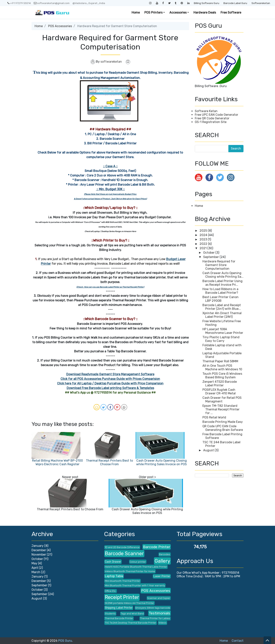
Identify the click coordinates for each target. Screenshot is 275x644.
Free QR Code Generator (212, 118)
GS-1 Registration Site (211, 122)
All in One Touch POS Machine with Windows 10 (222, 367)
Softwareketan (261, 3)
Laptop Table (114, 576)
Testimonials (159, 613)
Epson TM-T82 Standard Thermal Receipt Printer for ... (221, 409)
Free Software (231, 13)
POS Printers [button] (153, 13)
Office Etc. (111, 591)
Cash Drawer (113, 562)
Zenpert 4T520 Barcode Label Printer (220, 383)
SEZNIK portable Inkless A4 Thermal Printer (129, 603)
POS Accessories (60, 26)
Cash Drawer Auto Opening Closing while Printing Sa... (223, 275)
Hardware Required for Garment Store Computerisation (219, 265)
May (34, 563)
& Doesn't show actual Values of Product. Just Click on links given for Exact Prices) (110, 199)
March (36, 572)
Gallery (162, 561)
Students (110, 614)
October (209, 253)
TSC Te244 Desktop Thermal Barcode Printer (131, 623)
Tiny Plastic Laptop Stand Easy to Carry (221, 339)
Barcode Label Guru (235, 3)
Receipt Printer (122, 597)
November (39, 555)
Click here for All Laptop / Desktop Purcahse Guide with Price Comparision (110, 383)
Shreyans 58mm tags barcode (153, 608)
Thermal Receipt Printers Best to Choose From (109, 462)
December (39, 550)
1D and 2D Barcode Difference (122, 547)
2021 (203, 248)
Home (136, 13)
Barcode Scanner (124, 553)
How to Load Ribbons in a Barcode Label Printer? (220, 291)
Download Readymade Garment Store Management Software (110, 374)
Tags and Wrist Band (132, 614)
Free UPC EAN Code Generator (216, 115)
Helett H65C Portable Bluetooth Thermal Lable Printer (136, 567)
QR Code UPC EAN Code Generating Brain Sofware (223, 428)
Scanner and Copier (159, 598)
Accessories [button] (178, 13)
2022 (204, 244)
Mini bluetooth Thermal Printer (123, 581)
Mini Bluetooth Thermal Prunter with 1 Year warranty (135, 585)
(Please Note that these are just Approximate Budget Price (110, 194)
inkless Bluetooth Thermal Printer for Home (130, 571)
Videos (163, 623)
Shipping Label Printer (119, 608)
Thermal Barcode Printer (119, 618)
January (38, 546)
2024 (204, 235)
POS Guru (65, 641)
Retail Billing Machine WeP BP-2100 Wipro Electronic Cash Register (57, 462)
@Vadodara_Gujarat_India (89, 3)
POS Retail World (214, 417)
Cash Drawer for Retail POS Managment (222, 400)
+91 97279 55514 (19, 3)
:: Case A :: (110, 166)
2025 (204, 231)
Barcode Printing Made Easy (223, 422)
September (211, 257)
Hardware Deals (205, 13)
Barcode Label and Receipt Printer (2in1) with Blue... (222, 307)
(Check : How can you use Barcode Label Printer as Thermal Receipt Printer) (110, 287)
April (35, 568)
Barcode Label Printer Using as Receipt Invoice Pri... (222, 283)
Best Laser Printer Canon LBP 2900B (220, 299)
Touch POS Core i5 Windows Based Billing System (222, 375)
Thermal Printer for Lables (155, 618)
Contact (238, 641)
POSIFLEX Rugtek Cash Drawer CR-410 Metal (219, 392)
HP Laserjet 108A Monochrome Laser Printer (223, 331)
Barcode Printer (157, 547)
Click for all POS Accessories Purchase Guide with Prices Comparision (110, 379)
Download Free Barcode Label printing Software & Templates (110, 388)
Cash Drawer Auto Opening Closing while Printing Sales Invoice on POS (161, 462)
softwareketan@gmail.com (52, 3)
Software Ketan (206, 111)
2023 (204, 239)
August (209, 450)
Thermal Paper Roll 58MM (220, 361)
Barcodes (165, 554)
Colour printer (138, 562)
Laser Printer (162, 576)
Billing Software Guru (207, 3)
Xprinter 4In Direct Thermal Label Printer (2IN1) (222, 315)
